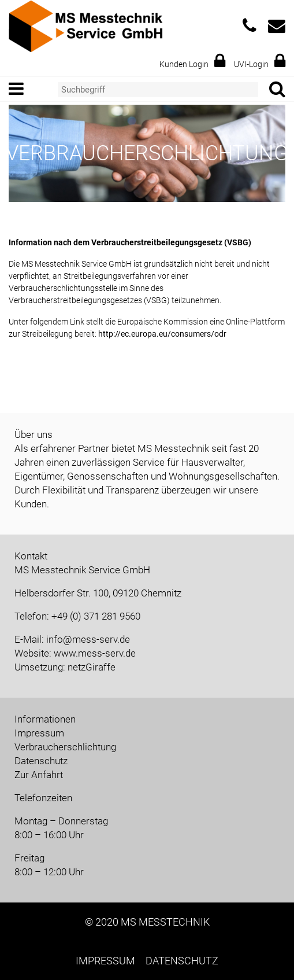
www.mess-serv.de (95, 653)
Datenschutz (41, 761)
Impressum (39, 733)
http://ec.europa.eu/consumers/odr (162, 334)
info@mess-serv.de (88, 639)
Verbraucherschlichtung (65, 747)
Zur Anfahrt (39, 775)
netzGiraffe (92, 667)
